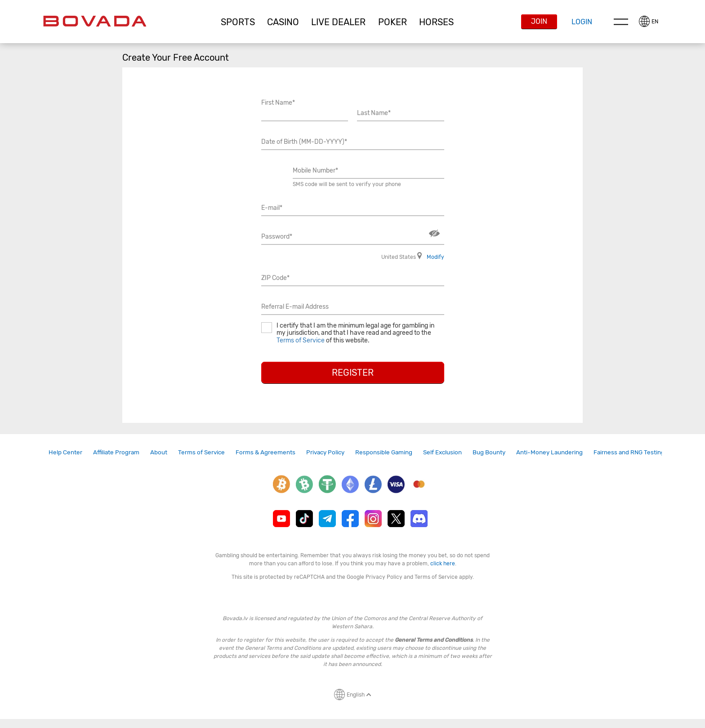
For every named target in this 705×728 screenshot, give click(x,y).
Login (582, 22)
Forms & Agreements (265, 452)
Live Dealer (338, 22)
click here (443, 564)
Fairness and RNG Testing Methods (642, 452)
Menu (621, 22)
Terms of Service (301, 340)
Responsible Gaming (384, 452)
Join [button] (539, 21)
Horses (436, 22)
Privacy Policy (325, 452)
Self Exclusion (442, 452)
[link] (65, 452)
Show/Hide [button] (434, 233)
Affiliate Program (116, 452)
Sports (238, 22)
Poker (393, 22)
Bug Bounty (489, 452)
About (159, 452)
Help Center (65, 452)
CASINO (283, 22)
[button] (238, 22)
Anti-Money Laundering (549, 452)
